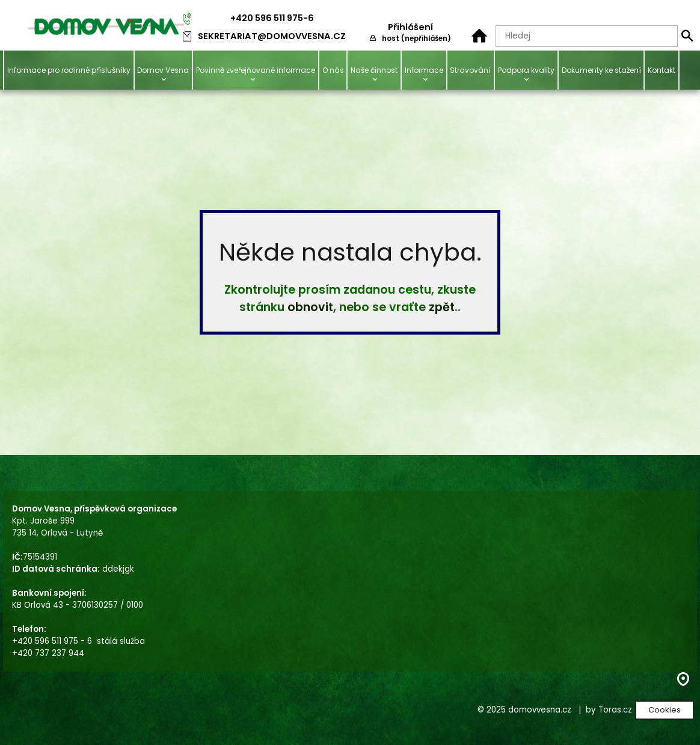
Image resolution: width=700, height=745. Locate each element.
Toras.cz (615, 710)
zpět (442, 307)
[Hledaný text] (587, 36)
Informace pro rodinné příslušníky (69, 70)
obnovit (310, 307)
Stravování (470, 70)
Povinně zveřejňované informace (256, 70)
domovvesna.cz (540, 710)
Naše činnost (374, 70)
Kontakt (662, 70)
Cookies (665, 710)
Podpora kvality (526, 70)
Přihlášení (410, 27)
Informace (424, 70)
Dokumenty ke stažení (601, 70)
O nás (333, 70)
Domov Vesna (163, 70)
